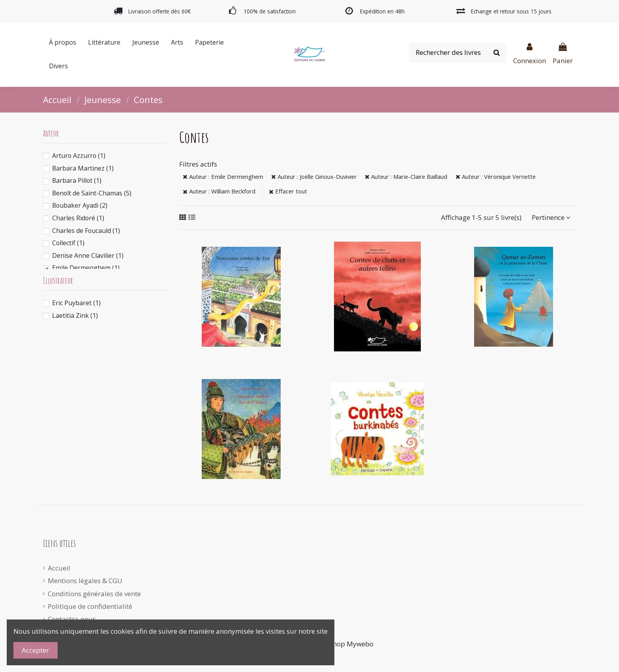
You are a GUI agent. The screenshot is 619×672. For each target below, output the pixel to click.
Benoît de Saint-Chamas (92, 193)
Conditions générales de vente (94, 594)
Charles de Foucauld (86, 231)
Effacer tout (288, 191)
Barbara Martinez (83, 168)
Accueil (59, 568)
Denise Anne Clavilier (88, 255)
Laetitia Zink (75, 315)
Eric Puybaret (76, 303)
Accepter (35, 650)
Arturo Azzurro (79, 156)
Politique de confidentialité (90, 606)
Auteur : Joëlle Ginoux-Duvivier (314, 176)
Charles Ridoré (78, 218)
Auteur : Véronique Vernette (496, 176)
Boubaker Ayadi (80, 205)
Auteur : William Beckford (219, 191)
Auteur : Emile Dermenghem (223, 176)
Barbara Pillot (77, 180)
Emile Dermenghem (86, 268)
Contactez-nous (72, 619)
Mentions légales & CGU (85, 581)
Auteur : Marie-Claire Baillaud (406, 176)
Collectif (68, 243)
